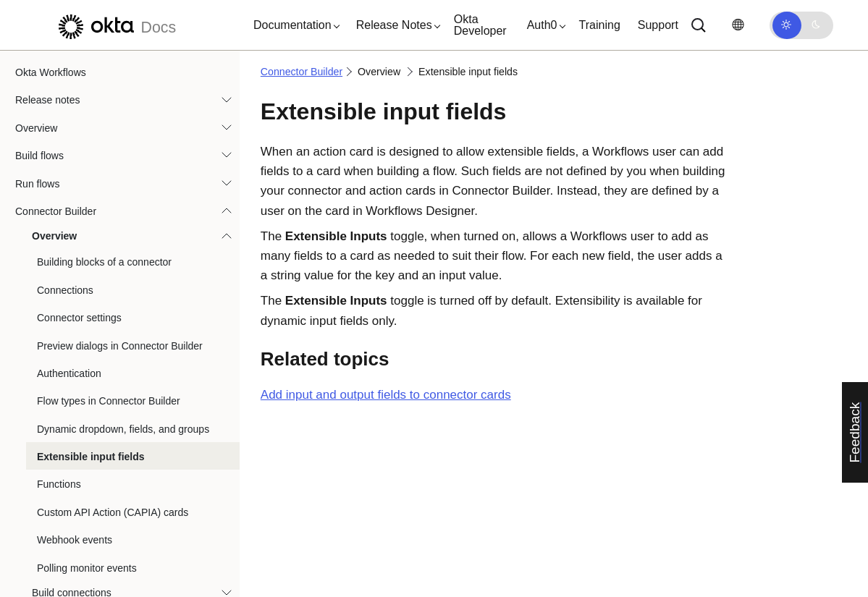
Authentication (69, 215)
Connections (65, 132)
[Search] (699, 25)
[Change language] (738, 25)
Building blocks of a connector (104, 103)
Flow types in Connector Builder (109, 242)
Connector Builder (302, 72)
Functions (59, 326)
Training (600, 25)
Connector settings (79, 159)
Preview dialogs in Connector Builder (120, 187)
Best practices (58, 576)
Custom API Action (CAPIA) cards (113, 354)
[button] (293, 25)
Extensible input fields (91, 298)
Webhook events (75, 381)
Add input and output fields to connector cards (386, 395)
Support (658, 25)
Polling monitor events (87, 410)
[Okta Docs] (115, 25)
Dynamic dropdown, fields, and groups (123, 271)
